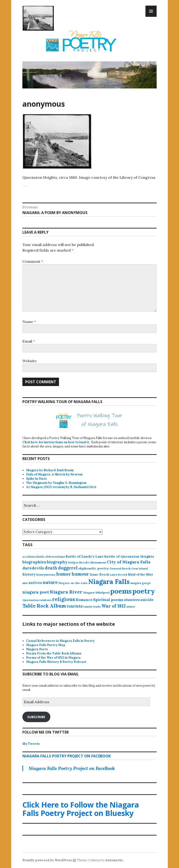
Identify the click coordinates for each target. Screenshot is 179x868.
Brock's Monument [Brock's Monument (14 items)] (93, 562)
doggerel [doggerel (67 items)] (68, 568)
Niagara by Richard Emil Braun (50, 470)
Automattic (114, 860)
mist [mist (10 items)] (25, 583)
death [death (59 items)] (51, 568)
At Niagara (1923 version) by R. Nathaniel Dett (61, 487)
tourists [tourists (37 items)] (75, 606)
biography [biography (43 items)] (57, 562)
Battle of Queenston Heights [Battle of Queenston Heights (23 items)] (129, 556)
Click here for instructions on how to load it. (56, 442)
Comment (33, 261)
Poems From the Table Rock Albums (54, 653)
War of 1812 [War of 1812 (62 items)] (114, 606)
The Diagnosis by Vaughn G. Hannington (56, 483)
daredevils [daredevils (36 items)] (33, 568)
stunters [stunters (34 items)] (132, 600)
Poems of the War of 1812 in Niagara (53, 658)
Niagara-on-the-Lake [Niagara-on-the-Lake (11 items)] (73, 583)
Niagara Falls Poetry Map (46, 645)
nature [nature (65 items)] (50, 582)
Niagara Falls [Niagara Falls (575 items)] (109, 582)
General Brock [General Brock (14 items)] (120, 568)
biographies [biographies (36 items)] (34, 562)
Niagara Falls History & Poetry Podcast (56, 662)
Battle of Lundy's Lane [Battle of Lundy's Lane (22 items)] (84, 556)
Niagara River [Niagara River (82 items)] (66, 592)
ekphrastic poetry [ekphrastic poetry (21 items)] (94, 568)
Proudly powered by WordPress (47, 860)
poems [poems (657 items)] (121, 591)
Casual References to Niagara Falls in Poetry (60, 641)
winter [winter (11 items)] (131, 607)
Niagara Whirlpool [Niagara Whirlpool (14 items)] (96, 592)
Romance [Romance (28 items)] (84, 600)
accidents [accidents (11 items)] (29, 557)
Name (29, 322)
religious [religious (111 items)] (64, 599)
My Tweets (31, 744)
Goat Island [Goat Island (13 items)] (139, 568)
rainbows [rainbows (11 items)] (45, 600)
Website (29, 361)
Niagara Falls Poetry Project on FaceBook (67, 756)
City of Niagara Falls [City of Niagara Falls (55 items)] (129, 562)
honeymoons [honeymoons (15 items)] (46, 575)
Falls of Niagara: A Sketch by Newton (54, 474)
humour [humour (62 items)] (80, 574)
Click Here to (81, 809)
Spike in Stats (36, 479)
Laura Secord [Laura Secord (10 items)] (118, 575)
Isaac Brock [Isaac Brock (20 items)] (99, 574)
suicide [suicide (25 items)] (147, 600)
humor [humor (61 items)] (64, 574)
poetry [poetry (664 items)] (144, 591)
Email (29, 341)
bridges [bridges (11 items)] (73, 562)
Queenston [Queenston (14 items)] (31, 600)
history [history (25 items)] (29, 574)
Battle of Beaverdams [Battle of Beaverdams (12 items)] (51, 557)
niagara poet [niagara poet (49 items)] (36, 592)
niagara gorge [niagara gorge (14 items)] (141, 583)
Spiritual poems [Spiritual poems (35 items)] (108, 600)
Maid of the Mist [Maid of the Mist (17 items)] (140, 575)
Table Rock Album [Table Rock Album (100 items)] (44, 606)
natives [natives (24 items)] (35, 583)
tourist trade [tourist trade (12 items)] (92, 607)
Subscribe (36, 717)
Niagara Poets (37, 649)
